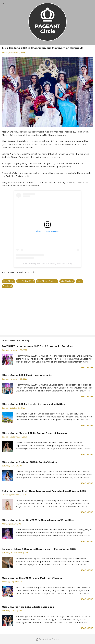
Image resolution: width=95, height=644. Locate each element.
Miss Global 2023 (26, 281)
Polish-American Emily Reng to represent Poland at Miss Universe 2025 (44, 491)
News (80, 281)
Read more (87, 368)
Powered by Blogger (47, 639)
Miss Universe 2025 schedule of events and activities (33, 404)
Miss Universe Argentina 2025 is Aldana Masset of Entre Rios (38, 520)
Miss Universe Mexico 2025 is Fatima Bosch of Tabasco (34, 433)
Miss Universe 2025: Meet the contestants (27, 375)
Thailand (7, 286)
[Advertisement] (47, 314)
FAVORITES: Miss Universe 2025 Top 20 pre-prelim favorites (37, 346)
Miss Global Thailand (47, 281)
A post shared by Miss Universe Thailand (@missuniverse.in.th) (48, 264)
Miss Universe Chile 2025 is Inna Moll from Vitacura (32, 578)
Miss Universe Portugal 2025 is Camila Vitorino (29, 462)
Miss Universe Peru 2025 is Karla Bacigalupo (28, 607)
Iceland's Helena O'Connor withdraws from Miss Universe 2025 (39, 549)
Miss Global (9, 281)
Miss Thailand (67, 281)
